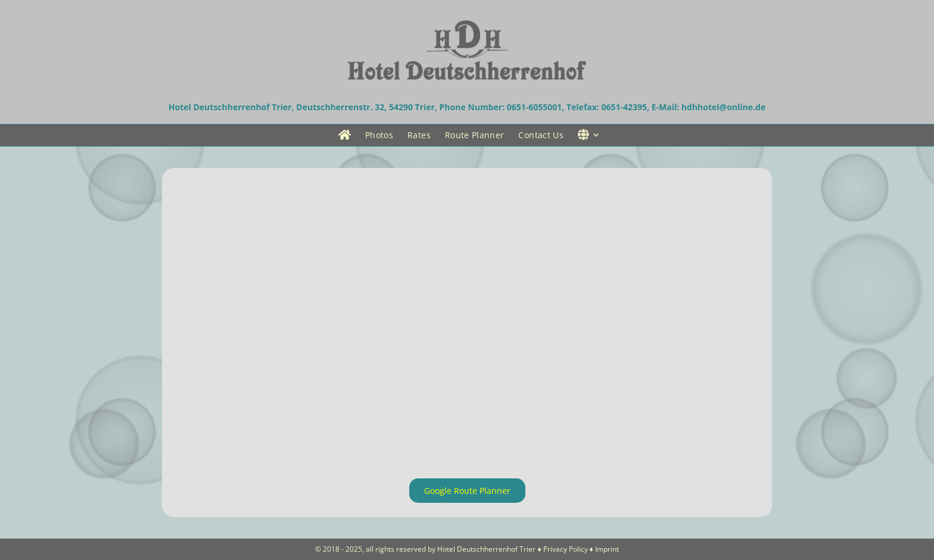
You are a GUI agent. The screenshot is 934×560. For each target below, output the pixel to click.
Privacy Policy (566, 549)
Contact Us (541, 135)
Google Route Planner (467, 491)
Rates (419, 135)
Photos (379, 135)
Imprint (607, 549)
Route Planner (475, 135)
